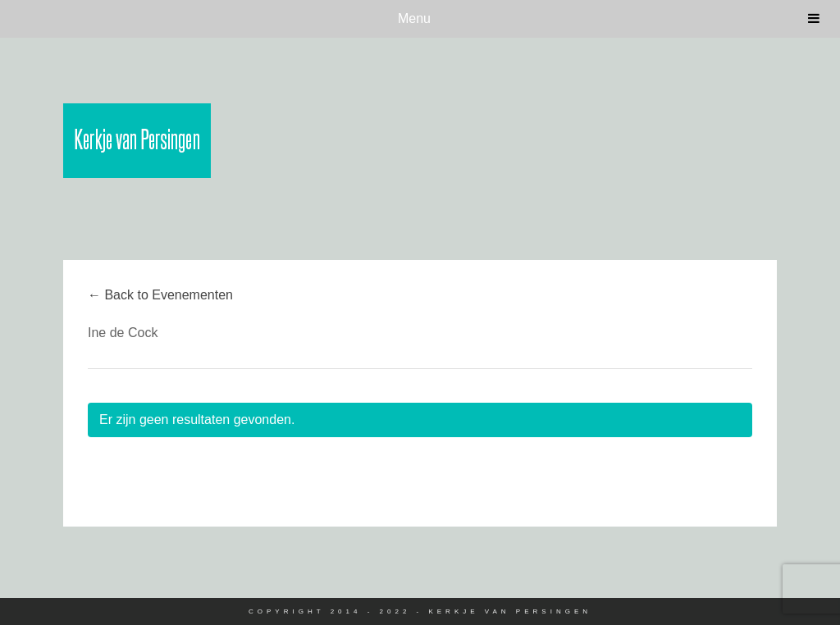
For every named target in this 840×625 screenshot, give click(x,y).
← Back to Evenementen (160, 295)
